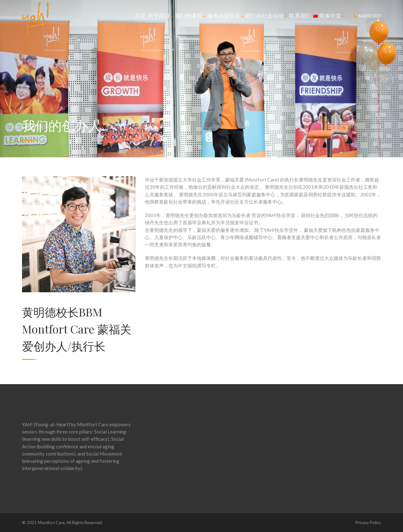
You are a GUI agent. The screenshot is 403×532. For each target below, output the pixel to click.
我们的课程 (190, 16)
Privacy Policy (368, 523)
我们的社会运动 (266, 16)
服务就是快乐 (225, 16)
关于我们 (160, 16)
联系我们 (300, 16)
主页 (140, 16)
